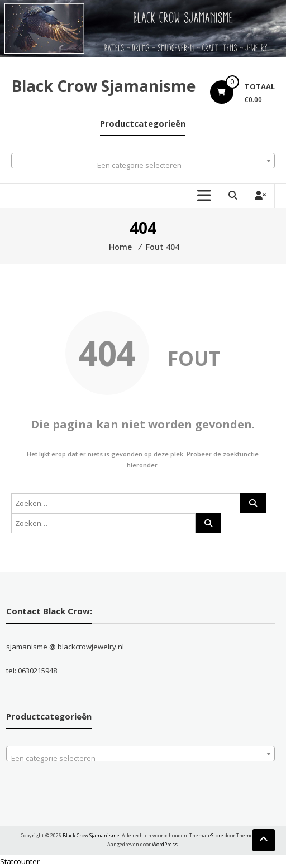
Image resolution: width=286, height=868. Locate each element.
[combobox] (143, 161)
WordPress (165, 844)
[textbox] (143, 165)
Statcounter (20, 861)
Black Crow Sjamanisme (103, 86)
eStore (216, 835)
